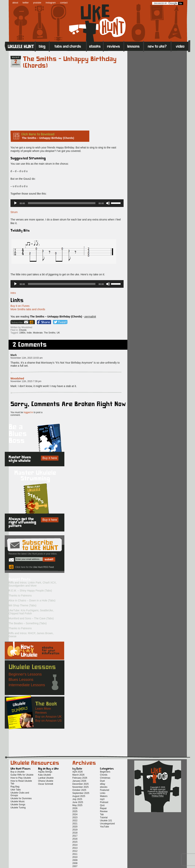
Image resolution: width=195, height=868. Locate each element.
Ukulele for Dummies (21, 798)
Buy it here (50, 458)
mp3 (102, 799)
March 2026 (78, 775)
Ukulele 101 (106, 821)
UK (58, 333)
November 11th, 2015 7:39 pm (26, 381)
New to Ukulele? (157, 46)
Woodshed (17, 378)
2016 (75, 839)
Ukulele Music (18, 801)
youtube (37, 3)
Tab (102, 814)
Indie (29, 333)
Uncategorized (107, 824)
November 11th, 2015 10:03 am (27, 358)
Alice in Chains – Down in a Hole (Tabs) (32, 600)
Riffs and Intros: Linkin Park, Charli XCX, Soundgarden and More (33, 584)
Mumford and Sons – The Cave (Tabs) (31, 618)
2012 (75, 851)
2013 (75, 848)
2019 (75, 830)
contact (64, 3)
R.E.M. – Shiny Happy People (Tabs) (30, 591)
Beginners (105, 772)
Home (20, 46)
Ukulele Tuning (18, 808)
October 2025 (79, 790)
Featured (105, 790)
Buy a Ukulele (18, 772)
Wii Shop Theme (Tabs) (22, 605)
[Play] (15, 203)
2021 (75, 824)
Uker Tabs (16, 790)
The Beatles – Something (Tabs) (28, 623)
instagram (51, 3)
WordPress (163, 791)
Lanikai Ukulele (46, 778)
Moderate (38, 333)
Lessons (134, 46)
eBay (103, 784)
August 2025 (79, 796)
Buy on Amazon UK (48, 717)
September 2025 (81, 793)
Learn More (43, 709)
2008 (75, 863)
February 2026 (80, 778)
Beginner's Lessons (25, 674)
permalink (90, 317)
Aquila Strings (45, 772)
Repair (103, 808)
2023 (75, 818)
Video (181, 46)
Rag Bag (15, 787)
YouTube (104, 827)
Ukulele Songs (18, 805)
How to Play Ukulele (21, 778)
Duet (102, 781)
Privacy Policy (158, 796)
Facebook (44, 322)
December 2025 (80, 784)
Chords (23, 330)
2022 (75, 821)
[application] (67, 203)
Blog (42, 46)
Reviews (114, 46)
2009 (75, 860)
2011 (75, 854)
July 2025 (77, 799)
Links (103, 793)
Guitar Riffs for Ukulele (22, 775)
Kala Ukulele (44, 775)
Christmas (105, 778)
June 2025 (78, 802)
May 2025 (77, 805)
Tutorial (104, 818)
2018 (75, 833)
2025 (75, 811)
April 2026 (78, 772)
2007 (75, 866)
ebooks (104, 787)
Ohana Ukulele (46, 781)
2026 (75, 808)
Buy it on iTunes (20, 306)
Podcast (104, 802)
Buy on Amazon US (48, 721)
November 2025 (80, 787)
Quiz (102, 805)
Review (104, 811)
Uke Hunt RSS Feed (32, 322)
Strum (14, 212)
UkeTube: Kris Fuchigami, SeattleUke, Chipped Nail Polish (31, 612)
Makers (104, 796)
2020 (75, 827)
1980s (22, 333)
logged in (28, 412)
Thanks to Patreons (20, 595)
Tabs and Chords (68, 46)
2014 (75, 845)
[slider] (62, 203)
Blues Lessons (21, 680)
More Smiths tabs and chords (28, 309)
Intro (13, 293)
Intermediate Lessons (27, 685)
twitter (26, 3)
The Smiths (50, 333)
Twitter (60, 322)
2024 (75, 814)
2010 (75, 857)
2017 (75, 836)
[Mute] (108, 203)
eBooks (95, 46)
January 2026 (79, 781)
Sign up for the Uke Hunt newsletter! (20, 322)
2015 (75, 842)
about (15, 3)
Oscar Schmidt (46, 784)
